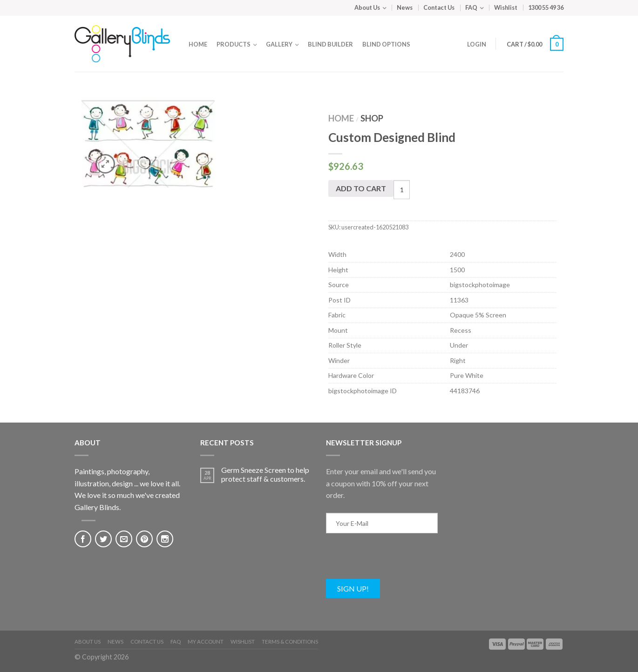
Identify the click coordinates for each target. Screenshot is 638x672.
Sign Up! (353, 588)
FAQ (471, 7)
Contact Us (439, 7)
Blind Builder (330, 44)
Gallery (279, 44)
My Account (206, 642)
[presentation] (397, 561)
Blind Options (386, 44)
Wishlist (506, 7)
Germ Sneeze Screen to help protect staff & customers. (265, 474)
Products (234, 44)
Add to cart (361, 188)
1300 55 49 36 (546, 7)
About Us (367, 7)
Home (198, 44)
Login (477, 44)
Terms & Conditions (290, 642)
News (405, 7)
